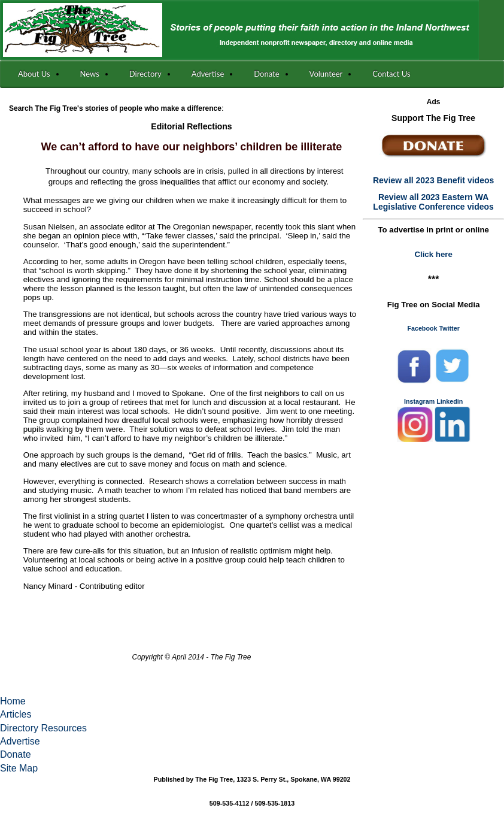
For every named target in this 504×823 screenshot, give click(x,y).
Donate (16, 754)
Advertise (20, 741)
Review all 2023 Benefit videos (433, 180)
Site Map (19, 768)
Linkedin (450, 401)
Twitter (449, 328)
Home (13, 701)
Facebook (422, 328)
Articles (16, 714)
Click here (433, 254)
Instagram (419, 401)
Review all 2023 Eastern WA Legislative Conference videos (433, 202)
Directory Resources (43, 728)
